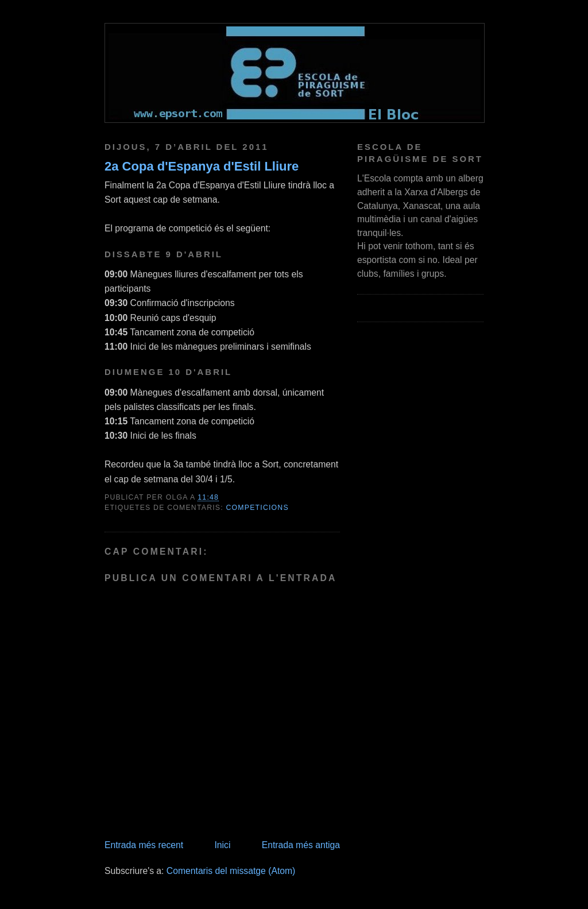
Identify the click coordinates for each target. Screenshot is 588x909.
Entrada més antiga (301, 845)
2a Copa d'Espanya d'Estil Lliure (202, 166)
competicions (258, 508)
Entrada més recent (144, 845)
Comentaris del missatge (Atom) (231, 871)
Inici (222, 845)
